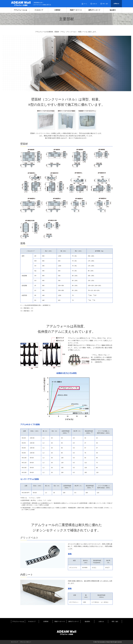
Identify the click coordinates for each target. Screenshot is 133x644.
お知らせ (95, 4)
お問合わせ (116, 4)
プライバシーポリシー (26, 642)
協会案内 (113, 10)
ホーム (85, 4)
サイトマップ (14, 642)
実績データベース (76, 10)
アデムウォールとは (20, 10)
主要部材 (57, 10)
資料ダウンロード (94, 10)
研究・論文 (105, 4)
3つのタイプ (39, 10)
